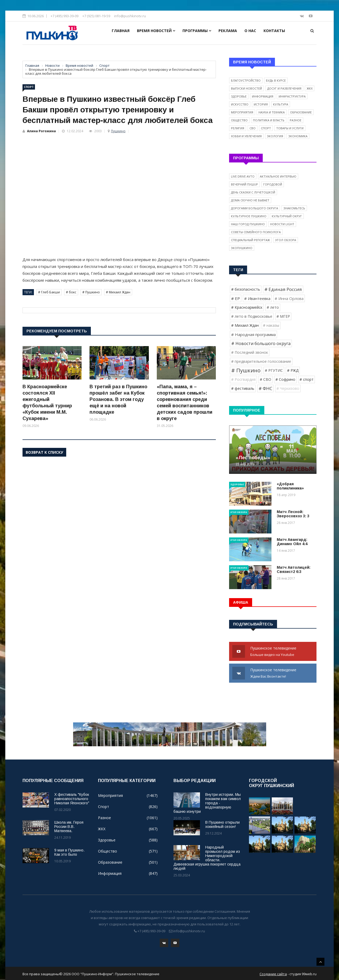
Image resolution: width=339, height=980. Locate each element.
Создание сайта (273, 973)
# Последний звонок (250, 352)
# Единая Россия (283, 289)
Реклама (228, 31)
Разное (296, 120)
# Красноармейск (247, 307)
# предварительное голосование (261, 361)
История (261, 104)
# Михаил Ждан (118, 292)
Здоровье (239, 96)
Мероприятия (242, 112)
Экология (275, 136)
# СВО (266, 379)
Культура (281, 104)
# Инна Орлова (289, 298)
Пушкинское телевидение (273, 652)
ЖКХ (310, 88)
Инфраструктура (292, 96)
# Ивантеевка (257, 298)
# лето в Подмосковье (252, 316)
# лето (273, 307)
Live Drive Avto (243, 176)
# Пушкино (91, 292)
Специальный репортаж (250, 240)
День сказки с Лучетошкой (253, 192)
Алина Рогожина (41, 131)
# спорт (307, 379)
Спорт (29, 87)
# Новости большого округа (261, 343)
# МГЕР (283, 316)
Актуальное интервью (278, 176)
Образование (301, 112)
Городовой (273, 184)
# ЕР (236, 298)
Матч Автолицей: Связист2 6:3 (294, 570)
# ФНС (265, 388)
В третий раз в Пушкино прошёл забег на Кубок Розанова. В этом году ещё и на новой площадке (118, 399)
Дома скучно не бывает (250, 200)
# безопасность (246, 289)
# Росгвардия (243, 379)
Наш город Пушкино (248, 224)
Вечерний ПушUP (244, 184)
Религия (238, 128)
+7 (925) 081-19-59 (96, 16)
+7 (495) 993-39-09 (64, 16)
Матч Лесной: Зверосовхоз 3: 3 (293, 514)
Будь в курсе (276, 80)
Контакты (274, 31)
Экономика (298, 136)
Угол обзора (286, 240)
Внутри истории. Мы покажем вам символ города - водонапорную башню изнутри (207, 803)
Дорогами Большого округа (255, 208)
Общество (239, 120)
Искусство (240, 104)
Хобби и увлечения (246, 136)
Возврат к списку (44, 452)
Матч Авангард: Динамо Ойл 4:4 (292, 542)
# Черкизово (288, 388)
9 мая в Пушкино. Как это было (69, 852)
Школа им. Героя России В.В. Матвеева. (69, 827)
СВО (253, 128)
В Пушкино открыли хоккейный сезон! (222, 824)
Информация (263, 96)
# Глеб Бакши (49, 292)
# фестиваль (243, 388)
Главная (121, 31)
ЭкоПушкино (242, 248)
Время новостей (156, 31)
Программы (197, 31)
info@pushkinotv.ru (130, 16)
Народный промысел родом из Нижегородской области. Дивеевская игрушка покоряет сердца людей (207, 858)
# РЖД (293, 370)
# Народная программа (253, 334)
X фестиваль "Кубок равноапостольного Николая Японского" (72, 799)
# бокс (71, 292)
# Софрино (285, 379)
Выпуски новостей (246, 88)
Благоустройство (246, 80)
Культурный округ (287, 216)
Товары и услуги (290, 128)
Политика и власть (269, 120)
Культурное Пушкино (249, 216)
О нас (250, 31)
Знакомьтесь (294, 208)
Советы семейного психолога (256, 232)
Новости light (282, 224)
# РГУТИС (274, 370)
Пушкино (118, 131)
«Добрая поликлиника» (290, 486)
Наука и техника (272, 112)
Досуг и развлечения (284, 88)
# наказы (271, 325)
